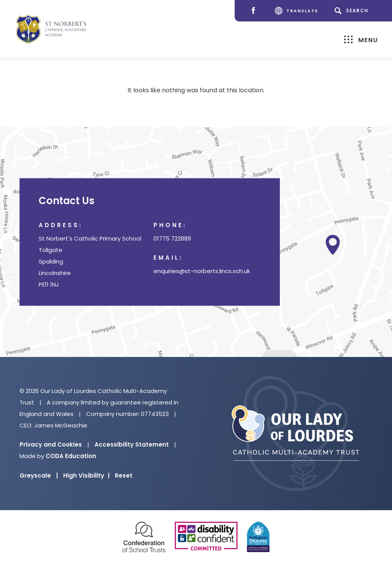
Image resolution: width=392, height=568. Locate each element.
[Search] (353, 11)
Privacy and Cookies (51, 444)
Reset (124, 476)
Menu (361, 40)
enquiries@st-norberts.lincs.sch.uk (202, 271)
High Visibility (86, 476)
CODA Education (71, 456)
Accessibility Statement (132, 444)
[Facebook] (255, 11)
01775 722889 (172, 239)
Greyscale (39, 476)
